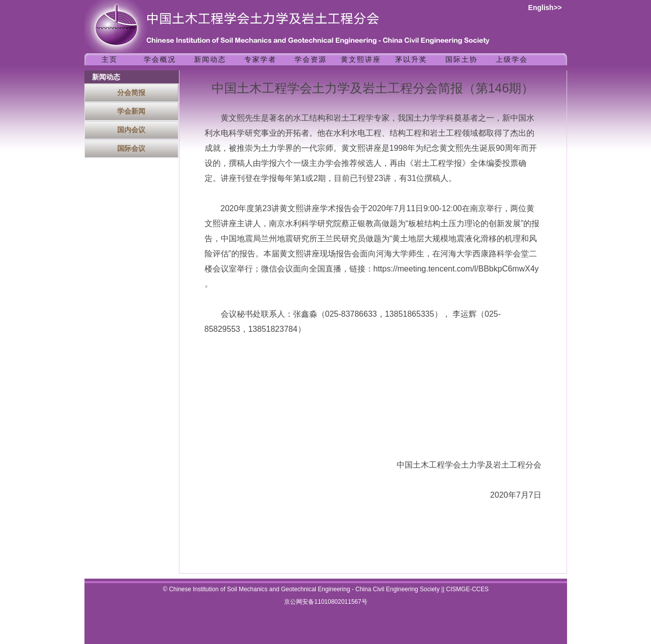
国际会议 (131, 148)
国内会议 (131, 130)
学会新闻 (131, 111)
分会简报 (131, 93)
